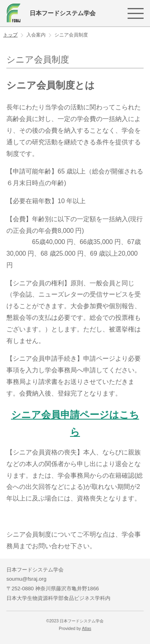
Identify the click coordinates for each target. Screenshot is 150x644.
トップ (10, 35)
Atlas (87, 629)
